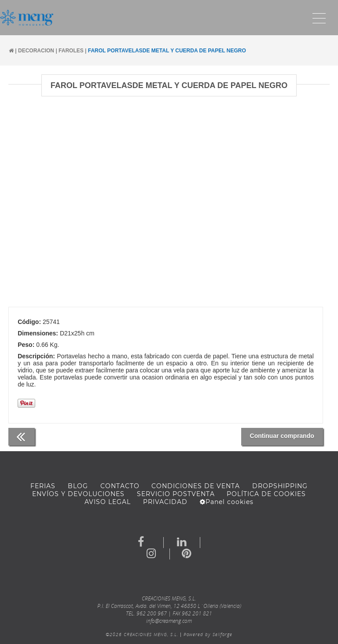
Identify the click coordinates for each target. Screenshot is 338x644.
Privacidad (165, 502)
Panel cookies (227, 502)
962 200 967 (152, 613)
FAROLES (71, 51)
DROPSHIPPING (280, 486)
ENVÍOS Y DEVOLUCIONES (78, 494)
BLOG (78, 486)
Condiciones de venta (196, 486)
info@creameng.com (169, 621)
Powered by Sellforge (208, 634)
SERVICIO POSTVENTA (176, 494)
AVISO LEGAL (108, 502)
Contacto (120, 486)
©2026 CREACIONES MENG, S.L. (142, 634)
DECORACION (36, 51)
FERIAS (43, 486)
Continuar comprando (282, 436)
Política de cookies (266, 494)
